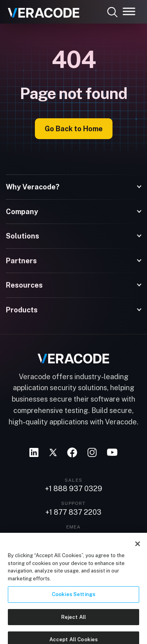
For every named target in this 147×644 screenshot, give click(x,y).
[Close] (138, 547)
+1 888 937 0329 (74, 489)
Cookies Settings (73, 597)
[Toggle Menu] (129, 11)
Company (22, 212)
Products (22, 310)
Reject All (73, 620)
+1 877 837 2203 (73, 512)
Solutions (23, 236)
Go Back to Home (74, 129)
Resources (24, 285)
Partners (21, 261)
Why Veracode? (33, 187)
